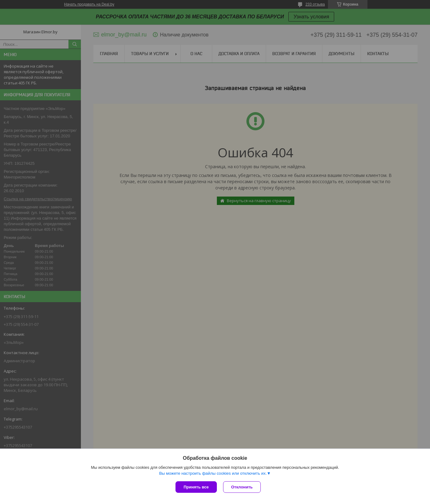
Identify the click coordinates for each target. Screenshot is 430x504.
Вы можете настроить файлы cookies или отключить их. (213, 473)
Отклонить (242, 487)
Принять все (196, 487)
